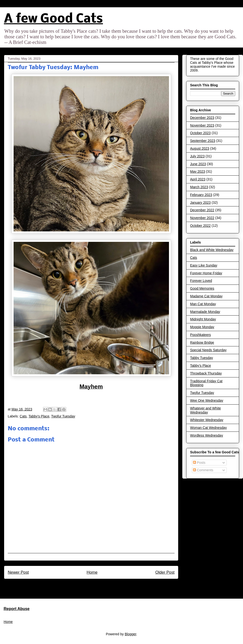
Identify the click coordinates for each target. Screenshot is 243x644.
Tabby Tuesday (201, 358)
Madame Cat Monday (206, 296)
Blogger (130, 634)
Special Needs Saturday (208, 350)
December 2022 (202, 210)
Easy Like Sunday (204, 265)
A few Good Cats (53, 19)
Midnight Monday (203, 319)
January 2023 (200, 203)
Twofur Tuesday (63, 416)
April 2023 (198, 179)
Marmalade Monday (205, 312)
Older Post (165, 572)
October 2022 (200, 226)
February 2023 (201, 195)
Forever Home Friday (206, 273)
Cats (23, 416)
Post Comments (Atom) (102, 585)
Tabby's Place (39, 416)
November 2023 (202, 125)
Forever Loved (201, 281)
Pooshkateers (201, 335)
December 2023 (202, 118)
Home (92, 572)
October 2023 (200, 133)
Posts (199, 463)
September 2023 (203, 141)
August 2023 (200, 148)
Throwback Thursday (206, 373)
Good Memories (202, 288)
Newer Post (18, 572)
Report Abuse (17, 609)
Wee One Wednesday (207, 400)
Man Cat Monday (203, 304)
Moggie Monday (202, 327)
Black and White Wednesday (212, 250)
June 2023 (198, 164)
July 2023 (197, 156)
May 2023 (197, 171)
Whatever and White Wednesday (205, 410)
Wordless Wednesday (207, 435)
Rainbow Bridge (202, 342)
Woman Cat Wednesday (208, 428)
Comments (203, 470)
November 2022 (202, 218)
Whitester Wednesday (207, 420)
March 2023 (199, 187)
